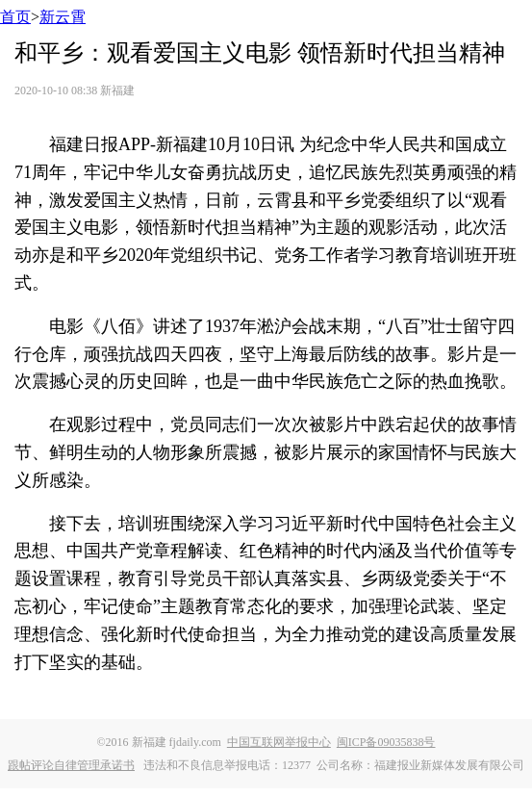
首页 (15, 17)
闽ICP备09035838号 (386, 742)
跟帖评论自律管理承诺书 (71, 765)
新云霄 (63, 17)
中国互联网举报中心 (279, 742)
